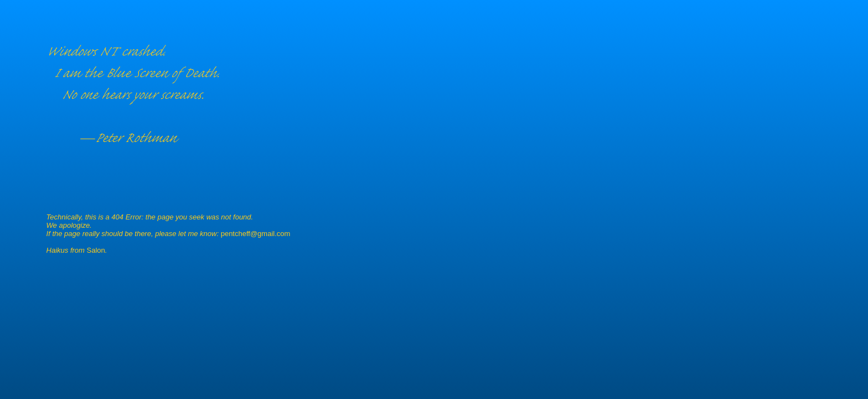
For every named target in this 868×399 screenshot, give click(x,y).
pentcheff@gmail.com (256, 234)
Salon (96, 250)
